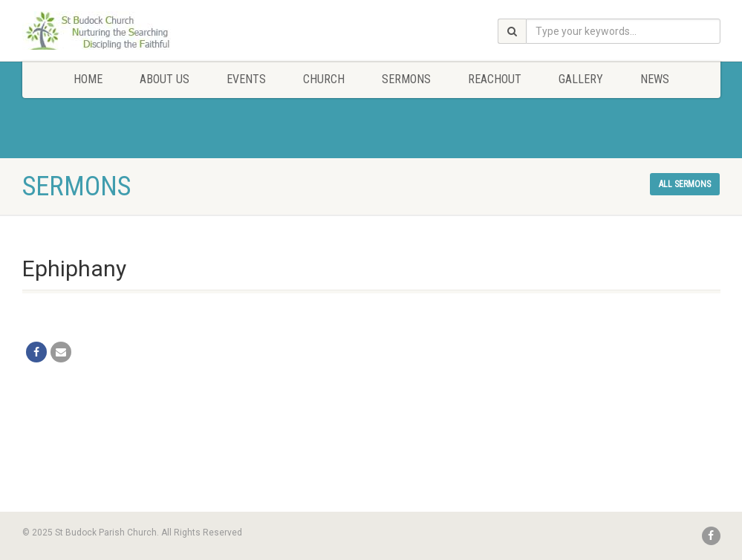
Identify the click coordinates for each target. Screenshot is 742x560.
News (655, 79)
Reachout (495, 79)
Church (324, 79)
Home (88, 79)
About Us (165, 79)
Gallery (581, 79)
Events (246, 79)
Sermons (406, 79)
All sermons (685, 184)
